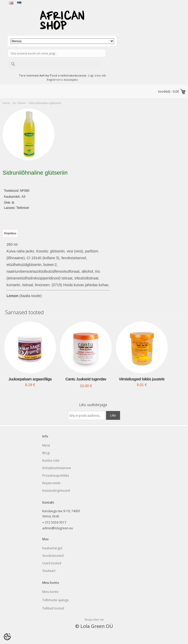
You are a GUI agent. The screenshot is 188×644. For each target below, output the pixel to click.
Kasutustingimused (56, 491)
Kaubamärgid (52, 548)
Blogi (46, 453)
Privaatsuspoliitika (56, 475)
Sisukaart (49, 571)
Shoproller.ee (94, 619)
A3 (23, 197)
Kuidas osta (51, 460)
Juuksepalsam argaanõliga (30, 379)
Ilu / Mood (19, 103)
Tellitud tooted (53, 608)
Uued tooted (52, 563)
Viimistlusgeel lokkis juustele (142, 379)
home (6, 103)
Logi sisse (94, 75)
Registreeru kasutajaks (62, 80)
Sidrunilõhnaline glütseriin (45, 103)
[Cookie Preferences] (7, 637)
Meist (46, 445)
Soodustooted (53, 556)
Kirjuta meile (51, 483)
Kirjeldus (10, 233)
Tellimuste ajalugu (55, 600)
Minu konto (50, 592)
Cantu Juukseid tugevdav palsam (86, 382)
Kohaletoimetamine (57, 468)
